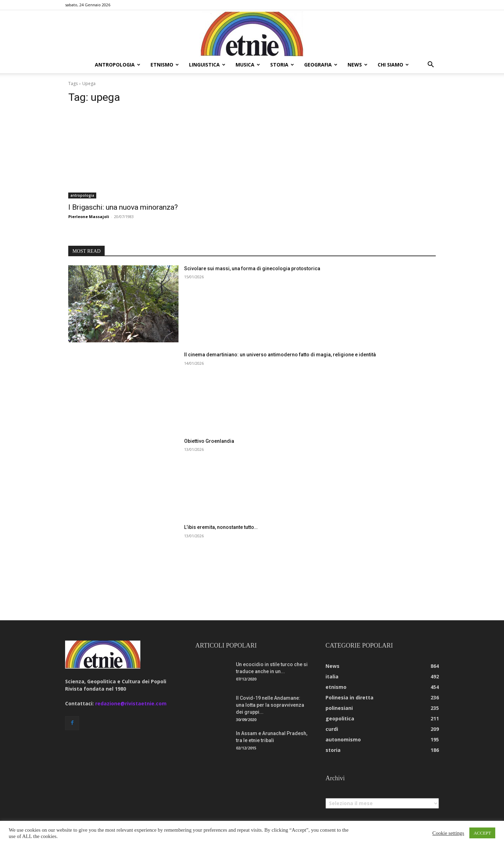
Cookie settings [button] (448, 833)
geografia (321, 65)
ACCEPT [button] (482, 833)
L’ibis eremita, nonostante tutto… (221, 527)
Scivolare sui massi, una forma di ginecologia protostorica (252, 268)
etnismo (165, 65)
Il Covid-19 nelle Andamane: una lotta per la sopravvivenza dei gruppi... (270, 705)
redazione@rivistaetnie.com (131, 703)
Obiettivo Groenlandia (209, 441)
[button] (430, 65)
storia (282, 65)
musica (248, 65)
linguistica (207, 65)
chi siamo (393, 65)
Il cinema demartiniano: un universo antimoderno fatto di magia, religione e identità (280, 355)
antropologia (118, 65)
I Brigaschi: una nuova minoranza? (123, 207)
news (358, 65)
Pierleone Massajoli (89, 217)
